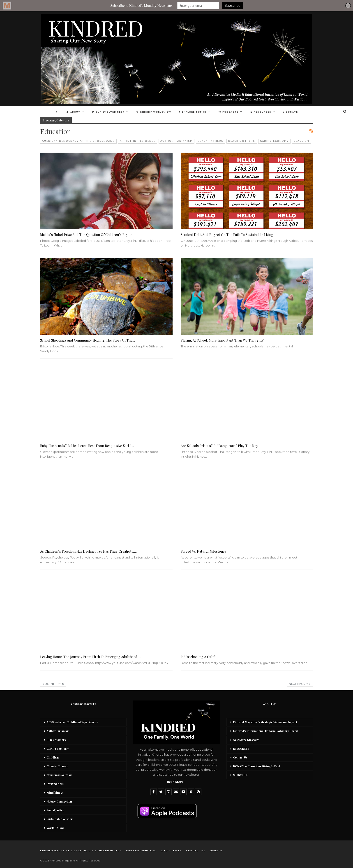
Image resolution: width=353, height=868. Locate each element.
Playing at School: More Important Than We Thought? (222, 340)
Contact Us (240, 757)
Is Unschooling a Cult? (198, 657)
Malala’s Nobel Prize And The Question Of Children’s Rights (86, 235)
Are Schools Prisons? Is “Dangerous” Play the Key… (220, 446)
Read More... (176, 782)
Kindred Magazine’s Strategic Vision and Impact (265, 722)
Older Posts (53, 684)
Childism (53, 757)
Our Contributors (141, 851)
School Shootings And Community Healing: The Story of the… (88, 340)
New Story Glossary (246, 740)
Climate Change (57, 766)
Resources (261, 112)
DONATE (290, 112)
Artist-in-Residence (138, 141)
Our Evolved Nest (108, 112)
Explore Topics (193, 112)
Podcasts (229, 112)
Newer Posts (300, 684)
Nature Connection (59, 801)
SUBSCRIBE (240, 775)
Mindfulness (55, 793)
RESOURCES (241, 749)
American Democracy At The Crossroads (78, 141)
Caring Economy (274, 141)
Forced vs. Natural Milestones (203, 551)
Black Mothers (242, 141)
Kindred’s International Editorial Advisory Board (265, 731)
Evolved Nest (55, 784)
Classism (301, 141)
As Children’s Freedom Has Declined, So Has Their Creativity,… (88, 551)
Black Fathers (210, 141)
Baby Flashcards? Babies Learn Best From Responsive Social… (87, 446)
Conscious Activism (59, 775)
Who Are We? (171, 851)
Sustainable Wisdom (60, 819)
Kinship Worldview (154, 112)
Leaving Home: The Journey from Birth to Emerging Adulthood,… (91, 657)
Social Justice (55, 810)
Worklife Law (55, 828)
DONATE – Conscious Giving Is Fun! (257, 766)
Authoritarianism (176, 141)
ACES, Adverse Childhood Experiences (72, 722)
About (73, 112)
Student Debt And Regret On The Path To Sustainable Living (227, 235)
